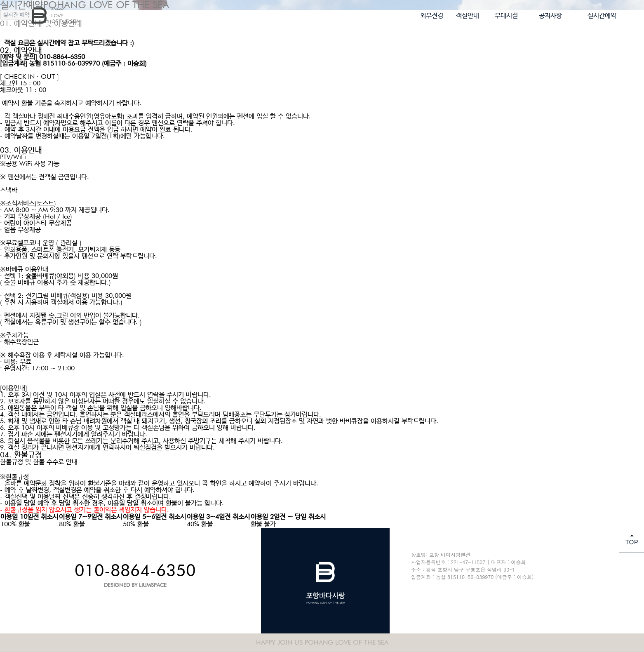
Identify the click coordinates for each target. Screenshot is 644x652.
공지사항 (550, 15)
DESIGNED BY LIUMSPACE (135, 585)
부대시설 (506, 15)
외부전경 (432, 15)
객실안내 (468, 15)
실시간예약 (602, 15)
